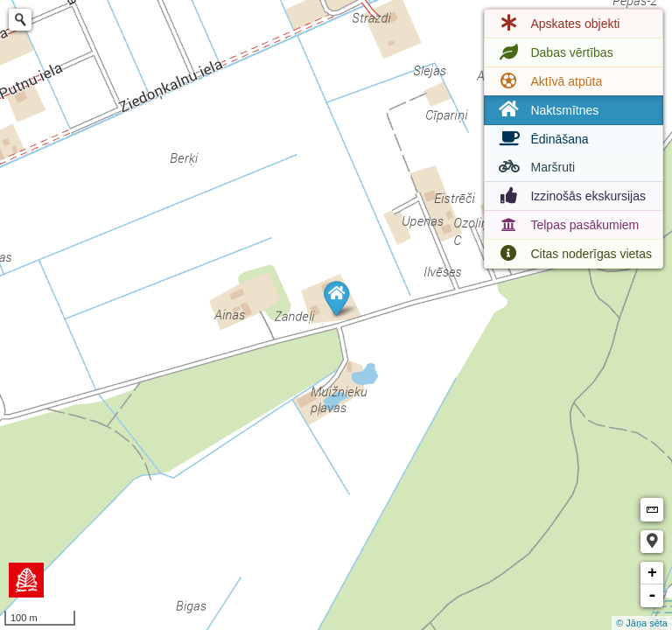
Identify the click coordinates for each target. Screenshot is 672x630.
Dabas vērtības (554, 52)
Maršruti (535, 167)
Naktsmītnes (547, 110)
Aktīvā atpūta (549, 81)
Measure (652, 510)
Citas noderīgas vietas (574, 254)
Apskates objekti (557, 24)
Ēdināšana (542, 139)
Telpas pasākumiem (567, 225)
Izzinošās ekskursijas (570, 196)
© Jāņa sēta (642, 623)
